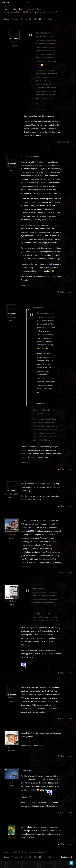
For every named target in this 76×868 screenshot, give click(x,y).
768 (13, 754)
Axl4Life (12, 538)
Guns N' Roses (25, 12)
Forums (9, 12)
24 (45, 19)
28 (13, 542)
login (39, 9)
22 (35, 19)
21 (30, 19)
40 (13, 789)
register (32, 9)
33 (16, 45)
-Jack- (11, 785)
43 (13, 705)
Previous (14, 19)
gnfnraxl (12, 701)
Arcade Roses (12, 605)
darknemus (12, 167)
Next (50, 19)
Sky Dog (12, 841)
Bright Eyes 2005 (11, 498)
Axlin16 (11, 750)
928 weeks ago (63, 142)
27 (13, 501)
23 (13, 170)
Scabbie (14, 42)
